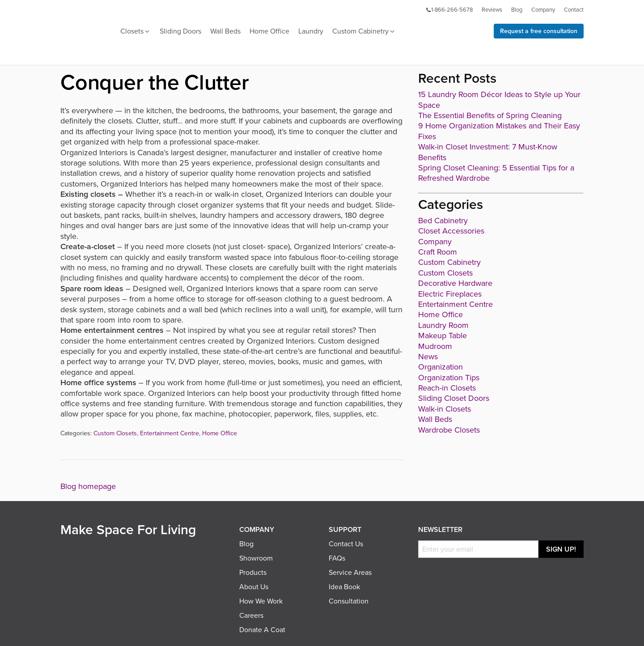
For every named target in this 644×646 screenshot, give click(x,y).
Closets (136, 32)
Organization (441, 367)
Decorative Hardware (455, 283)
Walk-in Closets (445, 409)
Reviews (492, 10)
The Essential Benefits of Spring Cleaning (490, 115)
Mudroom (435, 346)
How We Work (261, 601)
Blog (517, 10)
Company (543, 10)
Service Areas (350, 573)
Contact (574, 10)
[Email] (478, 549)
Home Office (269, 31)
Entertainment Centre (169, 433)
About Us (254, 587)
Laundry (311, 31)
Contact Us (346, 544)
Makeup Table (443, 336)
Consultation (349, 601)
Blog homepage (88, 486)
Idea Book (344, 587)
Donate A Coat (262, 630)
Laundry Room (443, 325)
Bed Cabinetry (443, 221)
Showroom (256, 558)
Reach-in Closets (447, 388)
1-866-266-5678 (449, 10)
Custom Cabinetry (364, 32)
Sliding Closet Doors (454, 398)
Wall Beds (225, 31)
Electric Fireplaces (450, 294)
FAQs (337, 558)
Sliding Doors (180, 31)
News (428, 357)
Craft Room (438, 252)
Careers (251, 616)
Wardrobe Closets (449, 430)
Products (253, 573)
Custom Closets (115, 433)
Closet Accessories (451, 231)
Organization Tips (449, 378)
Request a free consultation (539, 31)
